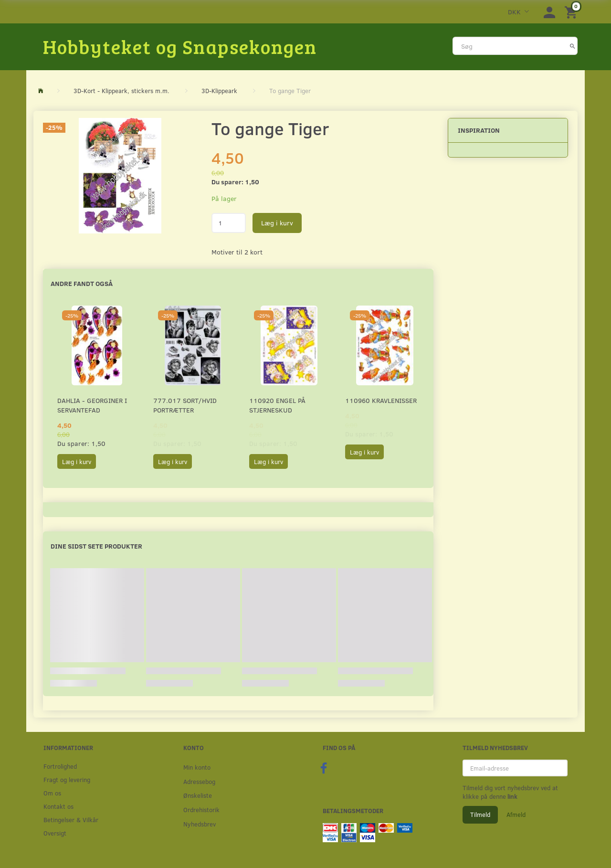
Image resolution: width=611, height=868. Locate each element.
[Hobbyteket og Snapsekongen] (180, 46)
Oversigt (55, 833)
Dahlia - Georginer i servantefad (92, 405)
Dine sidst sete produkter (96, 546)
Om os (52, 793)
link (512, 796)
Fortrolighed (60, 766)
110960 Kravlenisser (381, 400)
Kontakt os (58, 806)
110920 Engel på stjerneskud (277, 405)
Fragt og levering (67, 779)
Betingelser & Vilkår (71, 820)
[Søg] (573, 46)
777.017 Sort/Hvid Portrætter (185, 405)
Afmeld (516, 815)
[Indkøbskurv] (572, 12)
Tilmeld (480, 815)
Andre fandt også (82, 283)
